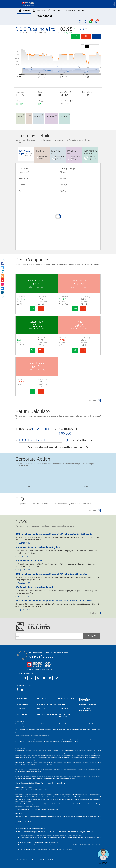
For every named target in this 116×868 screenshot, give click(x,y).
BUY (33, 309)
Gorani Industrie (37, 363)
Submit (92, 636)
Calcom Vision (37, 322)
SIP (97, 36)
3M (94, 46)
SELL (41, 309)
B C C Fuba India (37, 281)
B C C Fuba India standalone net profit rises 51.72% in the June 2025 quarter (51, 574)
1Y (98, 46)
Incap (79, 322)
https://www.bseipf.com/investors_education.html (27, 824)
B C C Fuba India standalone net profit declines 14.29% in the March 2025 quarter (54, 601)
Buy (76, 36)
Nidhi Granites (79, 281)
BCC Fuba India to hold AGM (29, 561)
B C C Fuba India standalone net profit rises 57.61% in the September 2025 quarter (54, 534)
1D (87, 46)
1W (90, 46)
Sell (86, 36)
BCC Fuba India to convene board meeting (35, 587)
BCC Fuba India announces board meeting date (38, 547)
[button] (83, 29)
